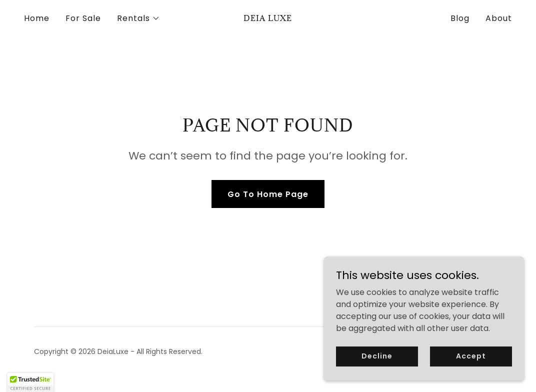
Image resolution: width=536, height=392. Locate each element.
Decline (377, 356)
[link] (268, 18)
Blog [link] (460, 18)
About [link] (499, 18)
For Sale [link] (83, 18)
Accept (471, 356)
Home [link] (37, 18)
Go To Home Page (268, 194)
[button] (138, 18)
